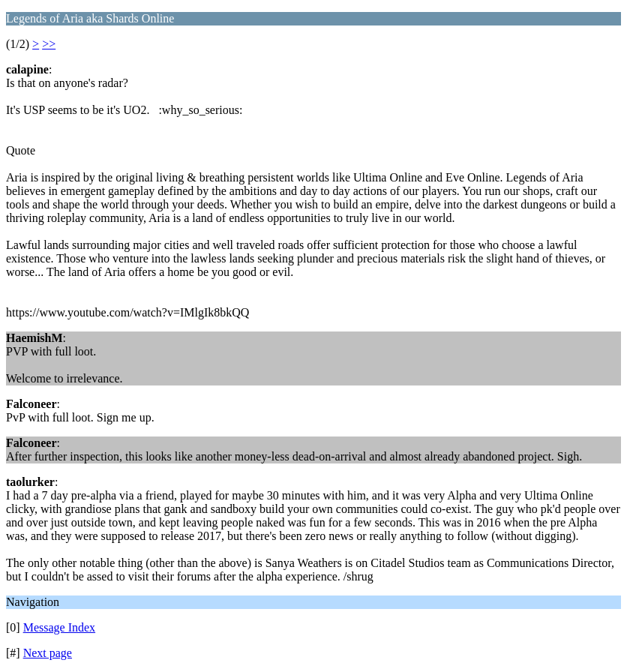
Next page (48, 653)
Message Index (59, 627)
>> (49, 44)
